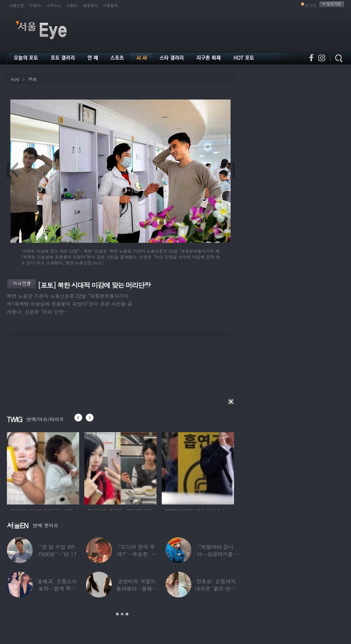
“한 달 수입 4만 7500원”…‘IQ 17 (57, 550)
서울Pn (35, 5)
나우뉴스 (54, 5)
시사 (15, 79)
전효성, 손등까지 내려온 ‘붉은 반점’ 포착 (216, 588)
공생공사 (91, 5)
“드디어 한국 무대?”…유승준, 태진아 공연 (137, 554)
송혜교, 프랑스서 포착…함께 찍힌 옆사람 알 (57, 588)
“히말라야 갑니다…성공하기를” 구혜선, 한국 (216, 554)
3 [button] (127, 614)
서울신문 (17, 5)
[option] (43, 467)
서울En (72, 5)
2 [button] (122, 614)
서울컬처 (110, 5)
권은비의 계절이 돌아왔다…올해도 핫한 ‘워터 (137, 588)
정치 (32, 79)
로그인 (311, 5)
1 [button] (117, 614)
